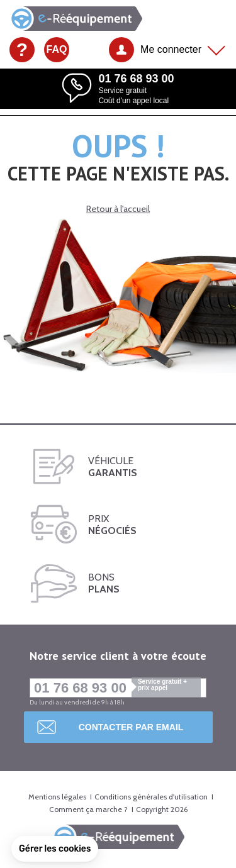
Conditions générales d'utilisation (151, 797)
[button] (55, 849)
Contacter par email (131, 727)
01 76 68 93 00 (117, 688)
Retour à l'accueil (118, 209)
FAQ (57, 49)
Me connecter (171, 49)
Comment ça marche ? (88, 809)
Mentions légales (57, 797)
